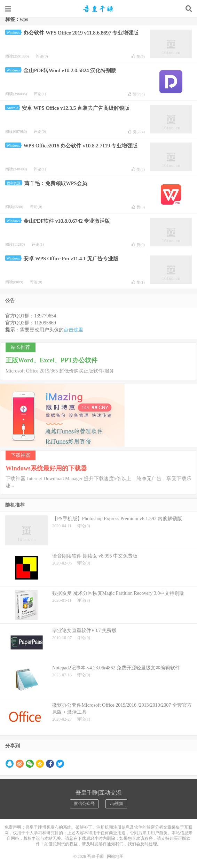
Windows (14, 33)
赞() (138, 56)
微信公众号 (84, 804)
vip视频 (116, 804)
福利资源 (14, 183)
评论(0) (42, 56)
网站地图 (115, 857)
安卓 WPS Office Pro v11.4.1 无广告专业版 (71, 259)
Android (13, 108)
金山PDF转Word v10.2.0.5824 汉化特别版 (70, 70)
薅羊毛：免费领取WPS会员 (56, 183)
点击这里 (73, 330)
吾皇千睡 (98, 9)
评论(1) (40, 94)
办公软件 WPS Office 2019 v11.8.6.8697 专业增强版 (81, 33)
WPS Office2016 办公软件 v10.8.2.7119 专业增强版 (80, 146)
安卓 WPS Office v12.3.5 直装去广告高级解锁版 (76, 108)
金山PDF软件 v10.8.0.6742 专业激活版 (67, 221)
